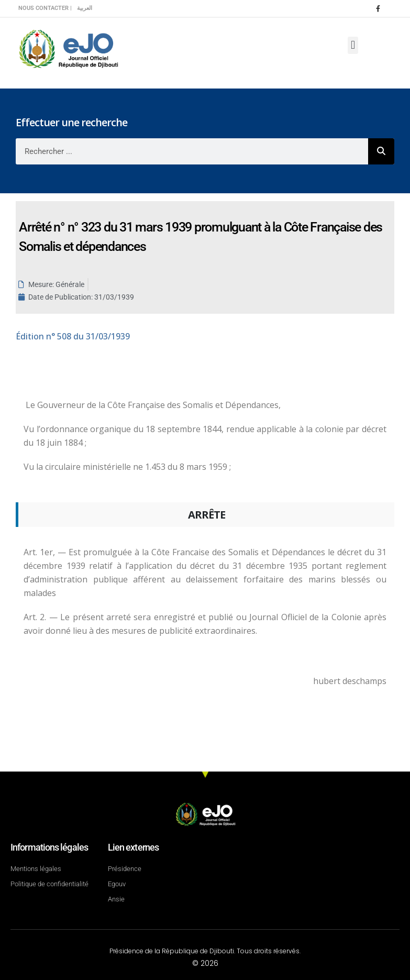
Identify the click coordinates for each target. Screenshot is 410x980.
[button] (353, 45)
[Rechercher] (381, 151)
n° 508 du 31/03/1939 (73, 336)
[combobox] (192, 151)
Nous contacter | (45, 8)
